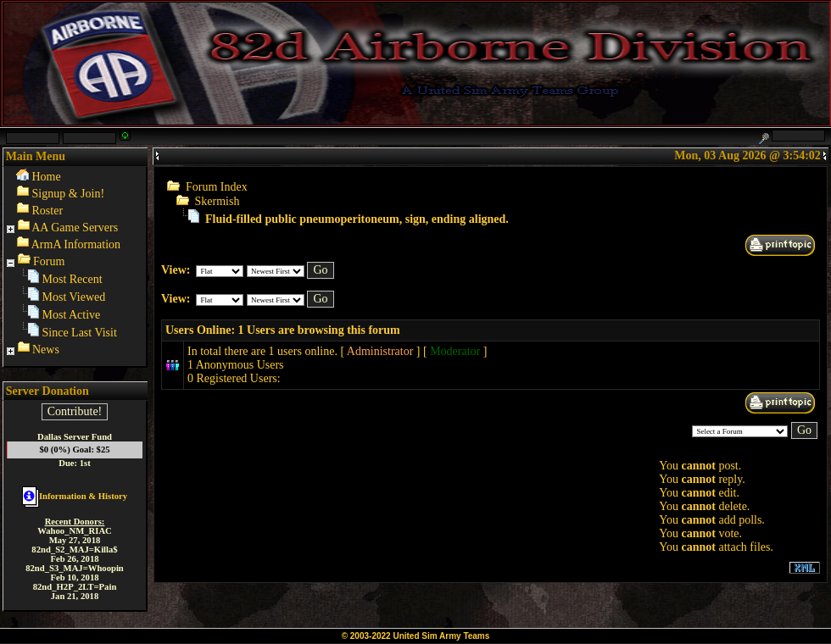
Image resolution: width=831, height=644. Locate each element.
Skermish (218, 201)
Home (47, 177)
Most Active (72, 315)
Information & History (75, 496)
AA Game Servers (75, 228)
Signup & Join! (69, 194)
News (46, 350)
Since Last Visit (80, 333)
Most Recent (73, 279)
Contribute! (75, 411)
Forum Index (217, 187)
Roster (48, 211)
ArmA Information (76, 244)
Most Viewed (74, 297)
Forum (49, 261)
